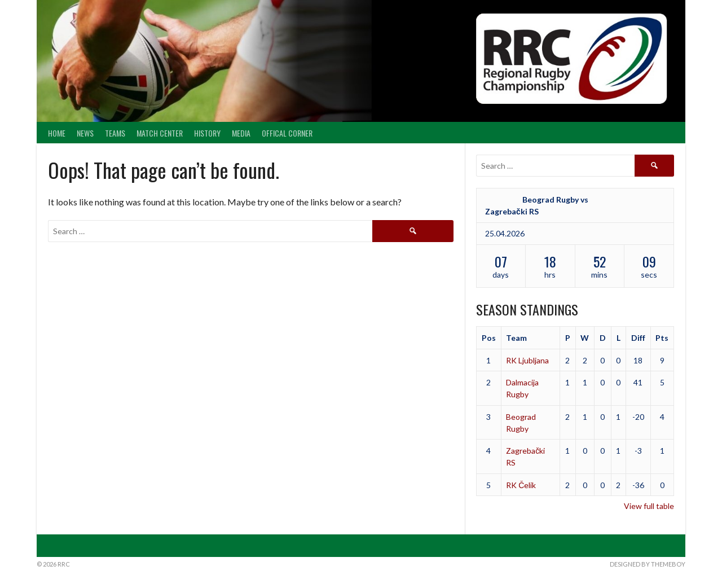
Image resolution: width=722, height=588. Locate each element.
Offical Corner (287, 133)
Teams (115, 133)
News (85, 133)
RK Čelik (521, 485)
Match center (160, 133)
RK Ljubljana (527, 360)
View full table (649, 506)
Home (57, 133)
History (207, 133)
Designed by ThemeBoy (648, 564)
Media (241, 133)
